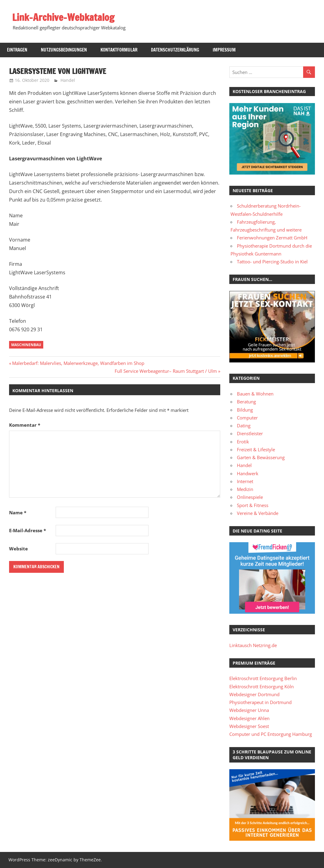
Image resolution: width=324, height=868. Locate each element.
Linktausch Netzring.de (253, 645)
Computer (247, 418)
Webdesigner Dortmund (254, 694)
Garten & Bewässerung (261, 457)
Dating (244, 426)
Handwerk (248, 473)
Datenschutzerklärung (175, 50)
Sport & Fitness (253, 505)
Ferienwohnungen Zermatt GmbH (272, 238)
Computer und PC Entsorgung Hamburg (271, 734)
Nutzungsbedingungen (64, 50)
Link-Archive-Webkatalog (63, 17)
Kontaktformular (119, 50)
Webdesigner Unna (249, 710)
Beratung (246, 402)
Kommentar (25, 425)
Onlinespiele (250, 497)
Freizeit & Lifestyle (256, 449)
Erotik (243, 442)
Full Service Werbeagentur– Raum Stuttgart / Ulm (166, 371)
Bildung (245, 410)
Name (18, 512)
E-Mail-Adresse (28, 530)
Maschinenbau (26, 345)
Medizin (245, 489)
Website (18, 549)
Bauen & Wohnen (255, 394)
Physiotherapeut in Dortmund (260, 702)
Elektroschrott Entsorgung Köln (262, 686)
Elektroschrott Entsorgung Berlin (263, 678)
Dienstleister (250, 433)
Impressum (224, 50)
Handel (68, 80)
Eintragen (17, 50)
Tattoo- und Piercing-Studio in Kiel (272, 262)
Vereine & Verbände (258, 513)
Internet (245, 481)
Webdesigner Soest (249, 726)
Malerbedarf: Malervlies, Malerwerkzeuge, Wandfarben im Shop (78, 363)
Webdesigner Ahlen (249, 718)
